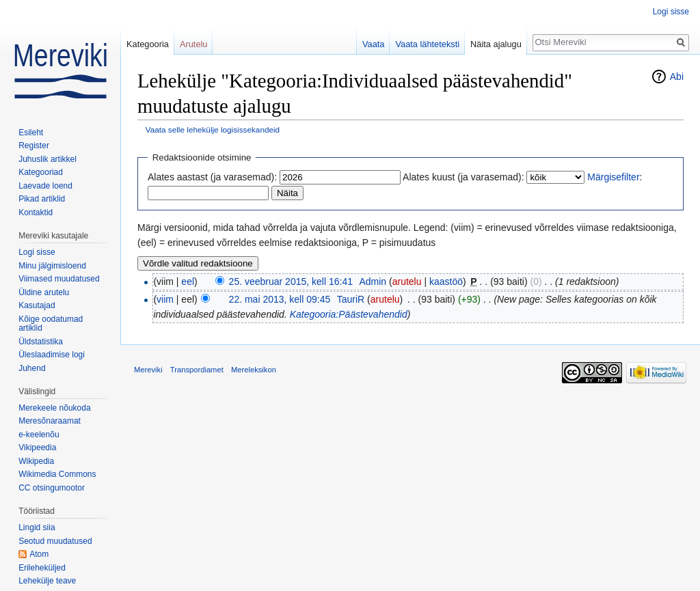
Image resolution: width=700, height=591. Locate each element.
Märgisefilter (613, 177)
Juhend (32, 368)
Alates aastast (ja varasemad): (212, 177)
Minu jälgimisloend (52, 266)
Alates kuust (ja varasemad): (463, 177)
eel (188, 281)
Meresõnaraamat (50, 421)
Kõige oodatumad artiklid (51, 324)
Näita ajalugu (496, 44)
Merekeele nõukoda (54, 408)
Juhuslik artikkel (48, 159)
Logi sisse (671, 12)
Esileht (31, 133)
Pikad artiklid (42, 199)
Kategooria (148, 44)
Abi (677, 77)
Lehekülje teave (47, 581)
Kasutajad (37, 305)
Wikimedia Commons (57, 474)
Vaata (374, 44)
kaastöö (446, 281)
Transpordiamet (197, 370)
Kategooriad (41, 172)
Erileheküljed (42, 568)
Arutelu (194, 44)
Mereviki (148, 370)
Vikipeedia (37, 448)
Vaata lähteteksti (427, 44)
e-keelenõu (39, 435)
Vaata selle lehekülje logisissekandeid (213, 129)
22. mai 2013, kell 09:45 (280, 299)
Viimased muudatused (59, 279)
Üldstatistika (41, 342)
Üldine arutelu (44, 292)
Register (34, 146)
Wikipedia (36, 461)
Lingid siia (37, 527)
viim (165, 299)
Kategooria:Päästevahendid (349, 314)
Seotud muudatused (55, 541)
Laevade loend (45, 186)
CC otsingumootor (52, 488)
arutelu (407, 281)
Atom (39, 554)
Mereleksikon (254, 370)
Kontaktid (36, 212)
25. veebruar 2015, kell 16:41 (291, 281)
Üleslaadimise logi (52, 355)
